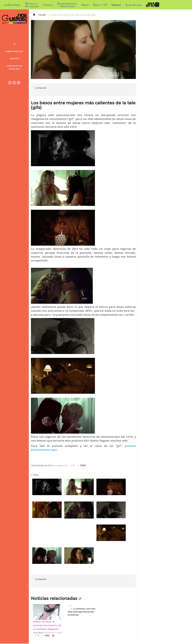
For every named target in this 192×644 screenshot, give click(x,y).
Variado (116, 5)
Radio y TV (100, 5)
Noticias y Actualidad (32, 5)
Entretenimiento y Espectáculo (67, 5)
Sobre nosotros (14, 51)
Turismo (48, 5)
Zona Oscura (133, 5)
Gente (85, 5)
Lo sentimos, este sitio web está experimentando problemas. (82, 612)
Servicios (14, 59)
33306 (82, 465)
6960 (46, 636)
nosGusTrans (12, 5)
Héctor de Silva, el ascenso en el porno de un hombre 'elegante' (47, 626)
